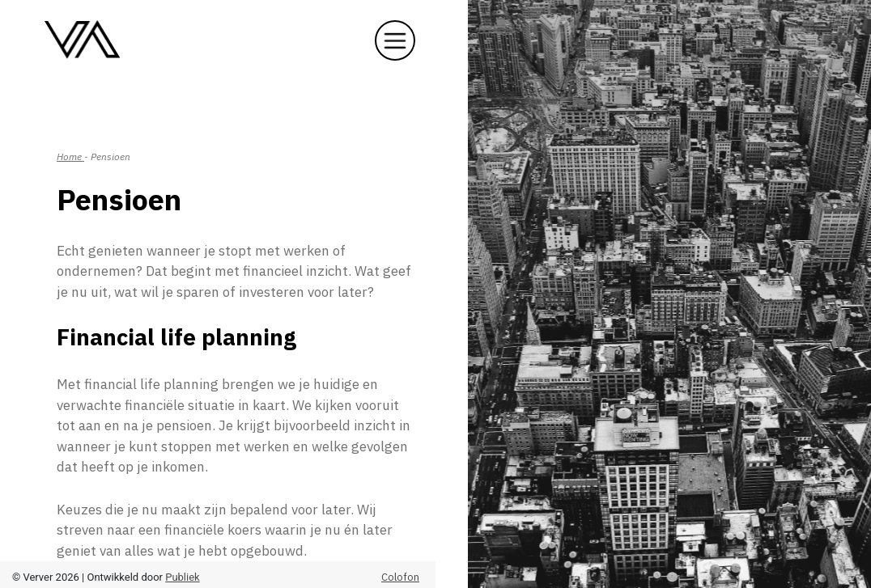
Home (70, 157)
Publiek (182, 577)
